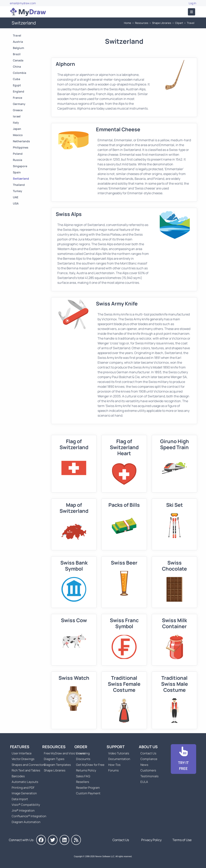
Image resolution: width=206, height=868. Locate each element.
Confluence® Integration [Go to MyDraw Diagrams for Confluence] (29, 816)
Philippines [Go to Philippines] (21, 147)
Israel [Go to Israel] (17, 116)
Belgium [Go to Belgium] (19, 48)
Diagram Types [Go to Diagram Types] (54, 759)
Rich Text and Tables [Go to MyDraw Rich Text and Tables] (26, 770)
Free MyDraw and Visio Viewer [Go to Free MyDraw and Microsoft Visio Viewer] (63, 753)
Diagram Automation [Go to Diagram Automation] (26, 822)
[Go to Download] (183, 759)
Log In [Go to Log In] (192, 3)
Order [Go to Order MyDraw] (81, 747)
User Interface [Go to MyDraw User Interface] (22, 753)
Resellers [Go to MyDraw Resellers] (83, 782)
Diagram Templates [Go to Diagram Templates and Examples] (57, 765)
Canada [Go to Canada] (18, 60)
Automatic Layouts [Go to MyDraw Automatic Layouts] (25, 782)
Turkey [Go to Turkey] (18, 191)
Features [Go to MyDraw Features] (20, 747)
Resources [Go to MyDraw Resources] (142, 23)
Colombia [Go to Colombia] (20, 73)
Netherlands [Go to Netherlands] (21, 141)
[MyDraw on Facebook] (41, 840)
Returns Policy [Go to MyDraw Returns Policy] (86, 770)
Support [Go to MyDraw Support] (116, 747)
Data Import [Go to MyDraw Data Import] (20, 799)
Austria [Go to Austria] (18, 42)
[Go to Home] (28, 12)
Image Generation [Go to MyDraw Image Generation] (24, 793)
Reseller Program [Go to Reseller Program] (88, 788)
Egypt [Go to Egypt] (17, 85)
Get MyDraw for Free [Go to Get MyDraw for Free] (90, 765)
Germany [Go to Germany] (19, 104)
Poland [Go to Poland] (18, 154)
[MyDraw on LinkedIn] (64, 840)
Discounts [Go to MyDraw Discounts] (83, 759)
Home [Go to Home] (128, 23)
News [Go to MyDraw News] (144, 765)
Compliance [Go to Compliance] (149, 759)
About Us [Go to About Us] (148, 747)
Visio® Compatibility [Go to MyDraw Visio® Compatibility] (26, 805)
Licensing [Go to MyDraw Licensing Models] (83, 753)
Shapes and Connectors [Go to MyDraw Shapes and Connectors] (28, 765)
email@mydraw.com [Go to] (23, 3)
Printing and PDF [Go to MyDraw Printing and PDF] (23, 788)
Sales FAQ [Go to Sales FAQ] (83, 776)
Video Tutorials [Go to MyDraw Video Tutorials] (119, 753)
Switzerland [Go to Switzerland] (21, 179)
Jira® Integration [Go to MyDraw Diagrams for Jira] (23, 811)
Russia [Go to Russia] (18, 160)
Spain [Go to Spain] (17, 172)
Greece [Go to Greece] (18, 110)
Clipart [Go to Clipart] (179, 23)
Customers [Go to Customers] (148, 770)
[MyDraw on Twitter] (53, 840)
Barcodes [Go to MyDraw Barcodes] (18, 776)
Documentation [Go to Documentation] (119, 759)
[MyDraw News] (76, 840)
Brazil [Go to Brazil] (17, 54)
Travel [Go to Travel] (191, 23)
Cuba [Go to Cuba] (16, 79)
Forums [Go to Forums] (113, 770)
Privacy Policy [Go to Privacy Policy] (151, 840)
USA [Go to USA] (16, 203)
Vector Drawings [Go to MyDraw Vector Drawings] (23, 759)
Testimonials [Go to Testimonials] (149, 776)
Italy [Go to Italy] (16, 123)
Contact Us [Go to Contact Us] (148, 753)
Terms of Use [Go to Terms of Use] (182, 840)
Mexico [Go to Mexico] (18, 135)
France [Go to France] (18, 98)
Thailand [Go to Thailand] (19, 185)
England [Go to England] (19, 91)
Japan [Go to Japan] (17, 129)
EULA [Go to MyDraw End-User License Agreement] (144, 782)
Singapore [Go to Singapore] (20, 166)
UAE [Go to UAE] (16, 197)
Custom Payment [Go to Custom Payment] (88, 793)
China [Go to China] (17, 67)
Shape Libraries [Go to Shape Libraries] (162, 23)
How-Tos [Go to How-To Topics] (114, 765)
